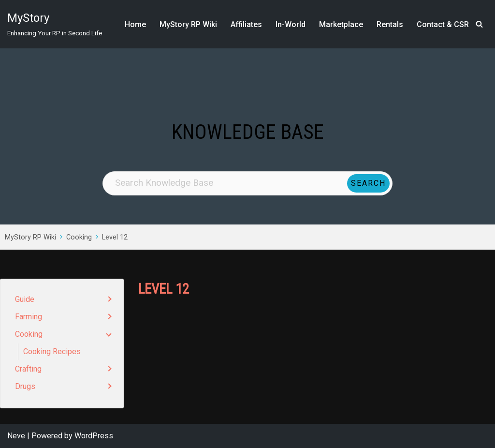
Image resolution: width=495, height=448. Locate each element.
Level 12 (115, 237)
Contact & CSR (443, 24)
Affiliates (246, 24)
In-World (291, 24)
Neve (16, 436)
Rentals (390, 24)
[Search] (479, 24)
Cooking (79, 237)
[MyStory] (55, 24)
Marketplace (341, 24)
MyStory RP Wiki (188, 24)
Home (135, 24)
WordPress (94, 436)
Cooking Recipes (52, 351)
